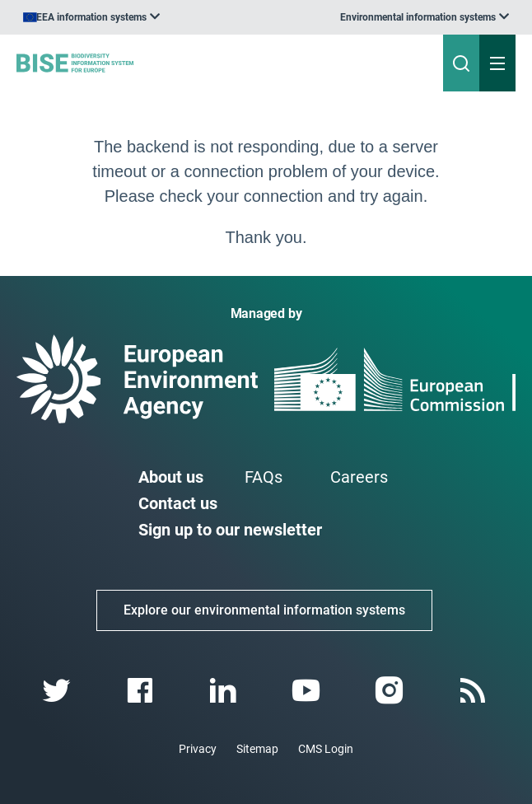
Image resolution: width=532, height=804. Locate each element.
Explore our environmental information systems (264, 610)
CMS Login (326, 749)
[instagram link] (391, 691)
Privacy (198, 749)
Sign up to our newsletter (230, 530)
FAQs (264, 477)
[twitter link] (58, 691)
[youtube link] (308, 691)
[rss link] (474, 691)
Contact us (178, 503)
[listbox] (425, 17)
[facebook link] (141, 691)
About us (171, 477)
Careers (359, 477)
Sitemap (257, 749)
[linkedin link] (224, 691)
